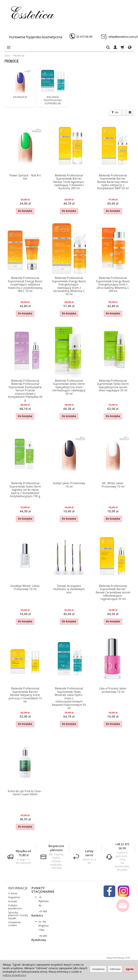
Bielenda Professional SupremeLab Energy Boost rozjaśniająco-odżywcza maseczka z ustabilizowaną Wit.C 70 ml (25, 284)
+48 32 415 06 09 (122, 846)
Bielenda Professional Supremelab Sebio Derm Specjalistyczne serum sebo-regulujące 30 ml (113, 385)
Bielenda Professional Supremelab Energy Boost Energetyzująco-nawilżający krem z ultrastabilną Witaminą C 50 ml (69, 286)
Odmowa (115, 969)
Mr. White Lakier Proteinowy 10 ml (113, 485)
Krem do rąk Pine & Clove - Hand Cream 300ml (25, 792)
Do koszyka (25, 211)
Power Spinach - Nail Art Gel (25, 177)
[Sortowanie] (124, 112)
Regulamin (14, 897)
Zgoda (130, 969)
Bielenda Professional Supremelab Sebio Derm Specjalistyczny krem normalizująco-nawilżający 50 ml (69, 387)
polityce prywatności (14, 975)
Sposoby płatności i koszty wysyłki (18, 915)
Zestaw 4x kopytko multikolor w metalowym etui (69, 589)
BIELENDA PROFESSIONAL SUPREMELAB (53, 100)
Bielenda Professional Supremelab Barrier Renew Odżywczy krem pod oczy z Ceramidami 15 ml (25, 695)
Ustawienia (98, 969)
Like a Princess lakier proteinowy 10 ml (113, 690)
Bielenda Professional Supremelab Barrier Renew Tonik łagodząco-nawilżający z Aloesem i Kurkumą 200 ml (69, 182)
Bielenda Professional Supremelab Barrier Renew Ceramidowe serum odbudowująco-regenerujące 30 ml (113, 592)
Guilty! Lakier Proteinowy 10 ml (69, 485)
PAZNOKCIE (20, 97)
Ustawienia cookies (14, 923)
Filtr (115, 112)
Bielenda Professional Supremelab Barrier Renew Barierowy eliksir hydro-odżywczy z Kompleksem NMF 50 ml (113, 182)
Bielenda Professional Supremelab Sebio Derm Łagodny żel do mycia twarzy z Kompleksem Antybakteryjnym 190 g (25, 490)
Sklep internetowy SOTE (118, 957)
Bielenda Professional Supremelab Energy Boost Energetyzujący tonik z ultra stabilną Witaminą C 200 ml (113, 284)
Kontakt (13, 901)
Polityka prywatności (15, 906)
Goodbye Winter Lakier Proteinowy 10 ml (25, 587)
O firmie (13, 893)
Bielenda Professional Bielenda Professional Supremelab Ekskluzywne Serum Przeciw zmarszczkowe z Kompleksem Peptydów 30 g (25, 390)
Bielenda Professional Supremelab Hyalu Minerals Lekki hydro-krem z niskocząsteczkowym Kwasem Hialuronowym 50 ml (69, 698)
